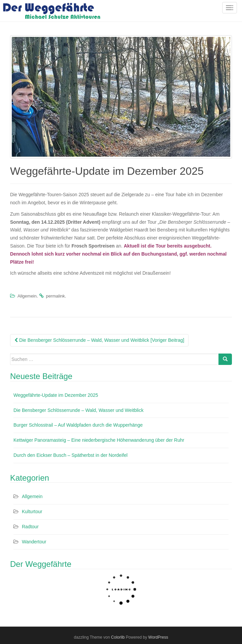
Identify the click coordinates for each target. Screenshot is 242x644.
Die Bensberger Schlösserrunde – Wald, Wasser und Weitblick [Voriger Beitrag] (99, 340)
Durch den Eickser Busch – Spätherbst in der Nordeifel (70, 455)
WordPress (158, 637)
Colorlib (118, 637)
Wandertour (34, 542)
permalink (55, 296)
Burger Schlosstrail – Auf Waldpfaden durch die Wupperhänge (78, 425)
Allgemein (27, 296)
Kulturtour (32, 512)
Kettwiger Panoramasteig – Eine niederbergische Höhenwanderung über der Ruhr (99, 440)
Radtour (30, 527)
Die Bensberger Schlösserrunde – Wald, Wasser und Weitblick (78, 410)
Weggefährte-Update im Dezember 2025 (56, 395)
